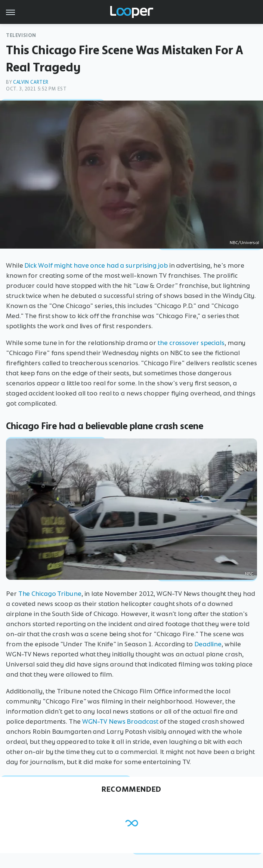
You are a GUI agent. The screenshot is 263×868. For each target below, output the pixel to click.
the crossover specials (191, 343)
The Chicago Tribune (50, 594)
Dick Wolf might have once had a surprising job (96, 265)
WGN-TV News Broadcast (120, 721)
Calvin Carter (31, 82)
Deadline (208, 644)
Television (21, 35)
